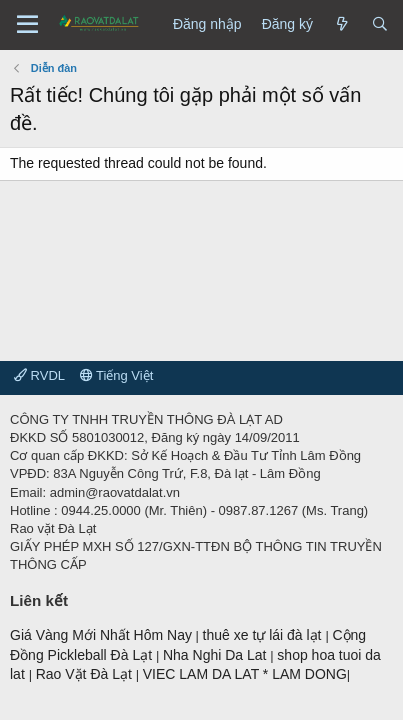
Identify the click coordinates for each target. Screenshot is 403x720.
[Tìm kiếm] (380, 25)
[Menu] (27, 25)
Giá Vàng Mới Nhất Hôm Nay (101, 635)
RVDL (39, 375)
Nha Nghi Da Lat (216, 655)
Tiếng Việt (117, 375)
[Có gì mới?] (342, 25)
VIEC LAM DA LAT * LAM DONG (245, 674)
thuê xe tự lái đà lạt (264, 635)
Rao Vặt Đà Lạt (86, 674)
